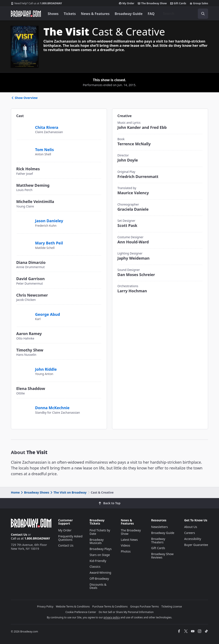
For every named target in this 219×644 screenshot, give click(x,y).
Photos (126, 551)
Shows (53, 14)
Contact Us (19, 534)
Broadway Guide (129, 14)
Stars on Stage (100, 555)
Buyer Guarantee (196, 545)
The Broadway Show (152, 3)
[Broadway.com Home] (26, 14)
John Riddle (46, 369)
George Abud (48, 314)
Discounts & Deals (98, 586)
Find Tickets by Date (100, 532)
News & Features (95, 14)
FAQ (151, 14)
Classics (95, 567)
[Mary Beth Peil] (24, 241)
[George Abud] (24, 312)
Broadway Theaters (158, 540)
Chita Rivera (47, 127)
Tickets (70, 14)
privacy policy (112, 617)
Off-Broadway (99, 579)
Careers (189, 533)
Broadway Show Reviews (162, 556)
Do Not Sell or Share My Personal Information (126, 612)
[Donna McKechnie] (25, 406)
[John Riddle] (24, 367)
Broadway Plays (101, 549)
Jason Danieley (49, 221)
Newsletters (160, 527)
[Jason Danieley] (24, 219)
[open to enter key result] (203, 14)
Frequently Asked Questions (70, 538)
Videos (126, 545)
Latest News (129, 540)
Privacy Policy (45, 607)
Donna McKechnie (52, 408)
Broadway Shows (35, 492)
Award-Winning (100, 573)
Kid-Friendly (98, 561)
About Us (191, 527)
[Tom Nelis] (24, 147)
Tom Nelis (44, 150)
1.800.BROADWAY (36, 3)
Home (15, 492)
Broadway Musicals (97, 541)
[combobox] (184, 14)
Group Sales (199, 3)
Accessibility (193, 539)
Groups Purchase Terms (145, 607)
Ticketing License (172, 607)
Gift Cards (178, 3)
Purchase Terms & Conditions (110, 607)
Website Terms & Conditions (73, 607)
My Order (127, 3)
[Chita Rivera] (24, 125)
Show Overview (24, 98)
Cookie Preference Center (81, 612)
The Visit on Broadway (68, 492)
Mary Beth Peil (49, 243)
